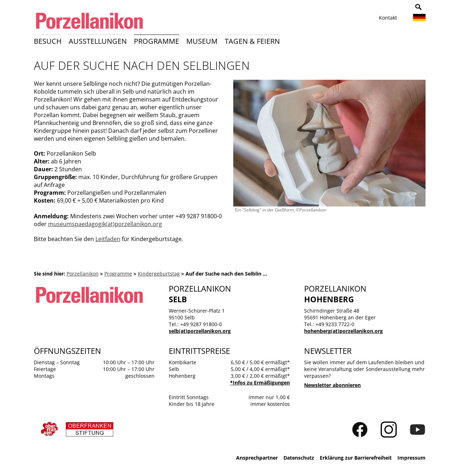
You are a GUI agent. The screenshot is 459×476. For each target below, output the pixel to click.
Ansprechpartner (257, 458)
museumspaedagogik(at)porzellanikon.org (105, 224)
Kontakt (388, 18)
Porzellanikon (83, 274)
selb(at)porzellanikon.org (200, 331)
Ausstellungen (98, 41)
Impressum (411, 458)
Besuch (48, 41)
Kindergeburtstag (159, 274)
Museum (202, 41)
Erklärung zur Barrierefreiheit (356, 458)
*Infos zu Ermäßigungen (260, 383)
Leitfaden (108, 239)
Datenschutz (299, 458)
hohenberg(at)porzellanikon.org (343, 331)
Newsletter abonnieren (332, 385)
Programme (157, 41)
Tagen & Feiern (252, 41)
